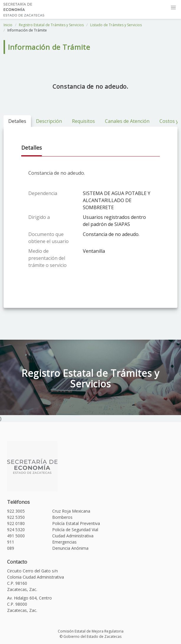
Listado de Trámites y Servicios (116, 25)
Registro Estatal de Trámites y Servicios (51, 25)
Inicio (8, 25)
